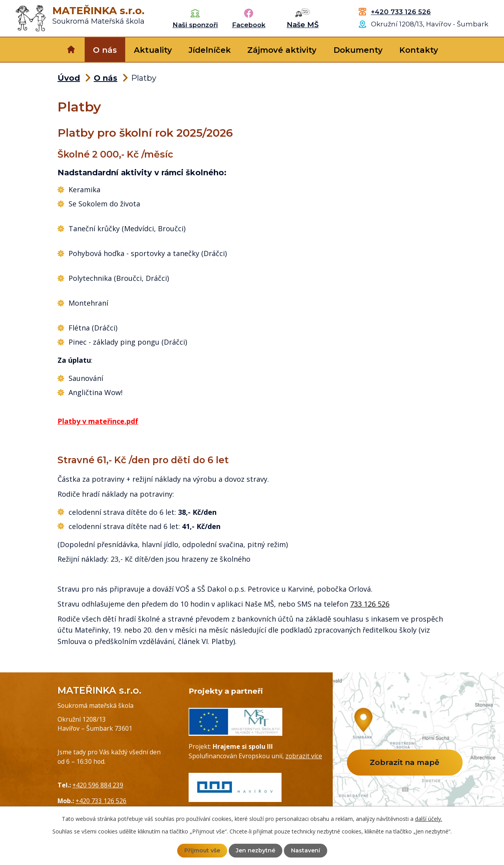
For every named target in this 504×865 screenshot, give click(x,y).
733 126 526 (370, 604)
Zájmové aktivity (282, 50)
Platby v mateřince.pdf (98, 421)
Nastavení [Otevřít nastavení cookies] (306, 850)
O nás (105, 50)
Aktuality (153, 50)
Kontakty (419, 50)
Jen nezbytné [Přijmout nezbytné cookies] (256, 850)
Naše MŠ (303, 25)
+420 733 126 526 (401, 12)
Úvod (71, 50)
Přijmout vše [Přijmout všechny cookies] (202, 850)
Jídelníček (210, 50)
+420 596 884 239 (98, 785)
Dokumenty (358, 50)
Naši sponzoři (195, 25)
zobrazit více (304, 756)
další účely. (429, 819)
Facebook (249, 25)
